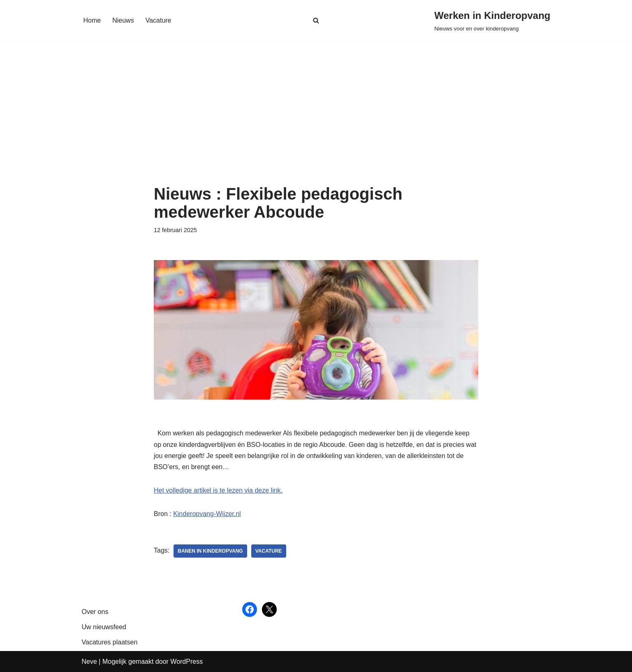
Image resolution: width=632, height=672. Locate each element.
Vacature (159, 20)
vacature (269, 551)
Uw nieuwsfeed (104, 627)
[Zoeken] (316, 20)
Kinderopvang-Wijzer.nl (207, 514)
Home (92, 20)
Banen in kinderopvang (210, 551)
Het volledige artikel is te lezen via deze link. (218, 490)
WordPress (186, 662)
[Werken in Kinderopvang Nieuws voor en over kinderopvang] (492, 20)
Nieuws (123, 20)
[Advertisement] (316, 123)
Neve (89, 662)
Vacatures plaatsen (110, 642)
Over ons (95, 612)
